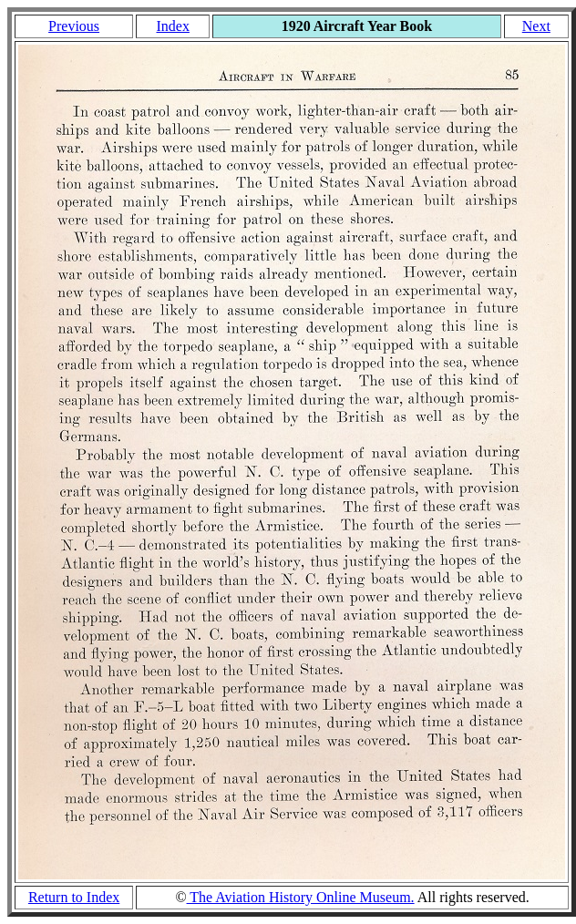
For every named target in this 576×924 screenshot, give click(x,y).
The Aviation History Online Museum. (301, 897)
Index (172, 26)
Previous (74, 26)
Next (536, 26)
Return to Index (74, 897)
